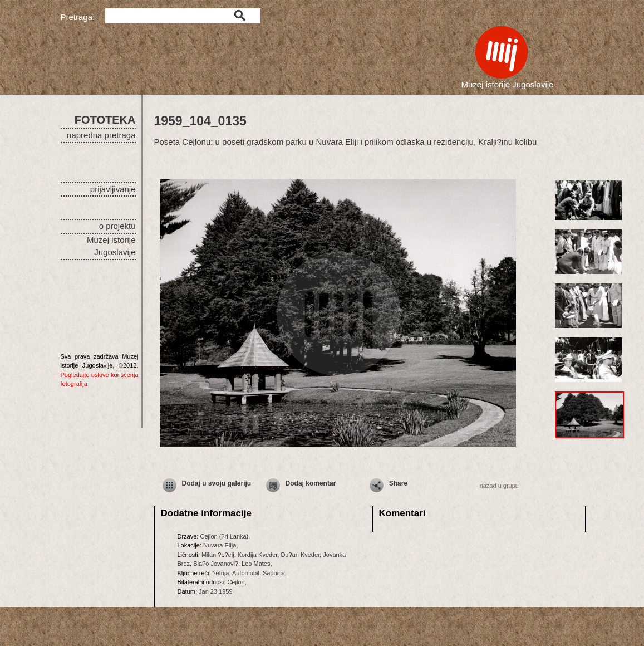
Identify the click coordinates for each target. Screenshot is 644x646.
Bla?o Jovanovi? (216, 564)
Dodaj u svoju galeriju (217, 483)
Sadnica (274, 573)
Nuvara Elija (220, 545)
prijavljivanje (113, 189)
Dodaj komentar (311, 483)
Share (398, 483)
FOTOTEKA (105, 120)
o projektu (117, 226)
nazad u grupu (499, 486)
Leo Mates (256, 564)
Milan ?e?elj (218, 555)
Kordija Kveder (258, 555)
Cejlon (236, 582)
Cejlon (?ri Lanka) (224, 536)
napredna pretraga (101, 135)
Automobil (246, 573)
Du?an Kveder (300, 555)
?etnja (220, 573)
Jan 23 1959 (216, 591)
